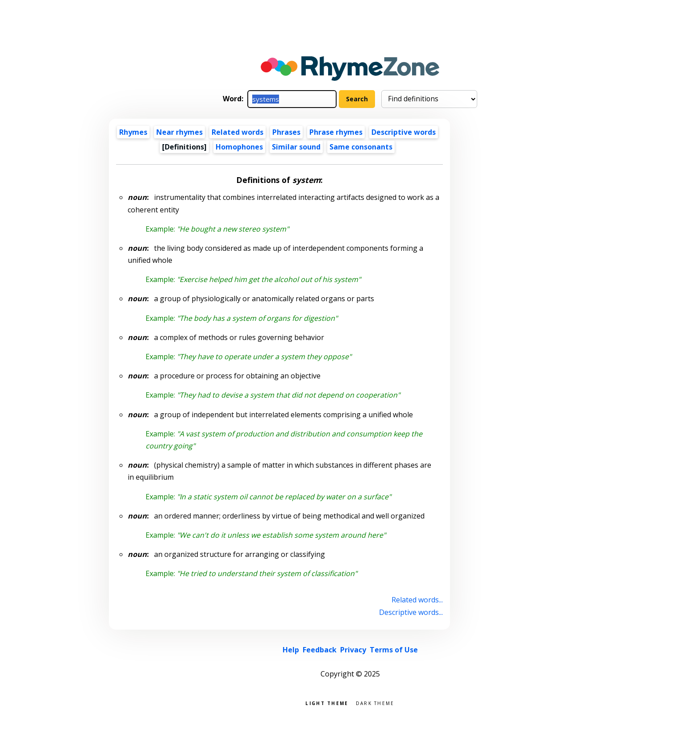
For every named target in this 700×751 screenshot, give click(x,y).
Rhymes (133, 132)
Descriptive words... (411, 612)
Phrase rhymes (336, 132)
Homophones (239, 147)
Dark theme (375, 703)
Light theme (327, 703)
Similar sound (296, 147)
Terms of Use (394, 650)
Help (291, 650)
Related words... (417, 600)
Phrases (286, 132)
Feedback (320, 650)
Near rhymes (179, 132)
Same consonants (361, 147)
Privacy (353, 650)
